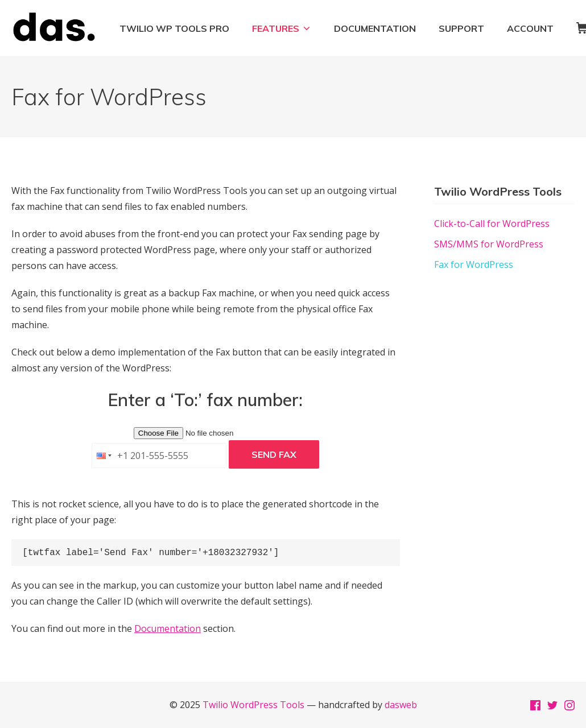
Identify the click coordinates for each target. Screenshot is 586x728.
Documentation (168, 628)
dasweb (401, 705)
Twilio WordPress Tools (253, 705)
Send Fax (274, 454)
